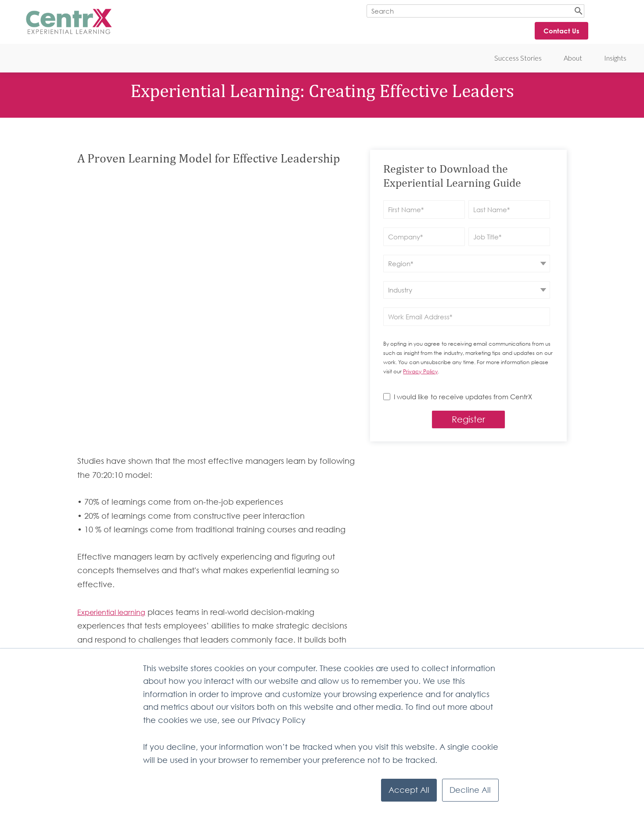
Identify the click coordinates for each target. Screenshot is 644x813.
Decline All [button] (470, 790)
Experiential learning (111, 482)
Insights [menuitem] (615, 58)
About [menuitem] (573, 58)
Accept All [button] (409, 790)
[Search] (475, 11)
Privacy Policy (420, 371)
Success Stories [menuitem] (518, 58)
